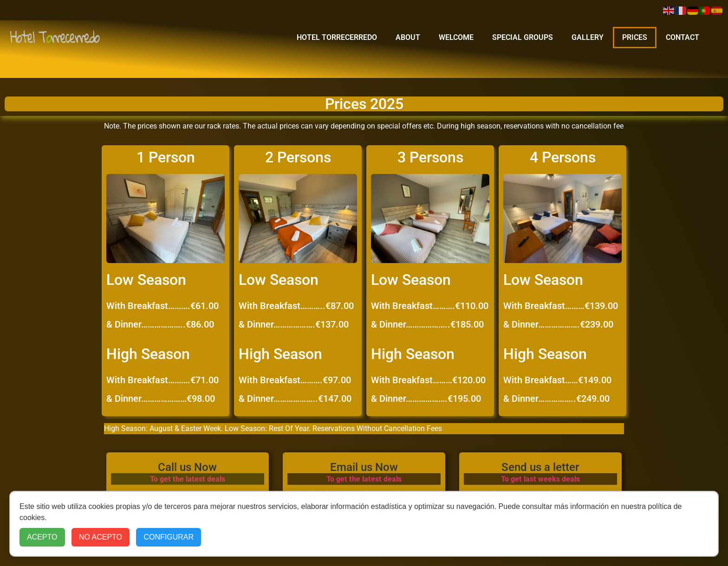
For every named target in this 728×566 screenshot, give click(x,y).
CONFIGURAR (169, 537)
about (408, 37)
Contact (682, 37)
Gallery (588, 37)
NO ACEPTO (101, 537)
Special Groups (523, 37)
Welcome (456, 37)
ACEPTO (42, 537)
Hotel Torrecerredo (337, 37)
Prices (635, 37)
